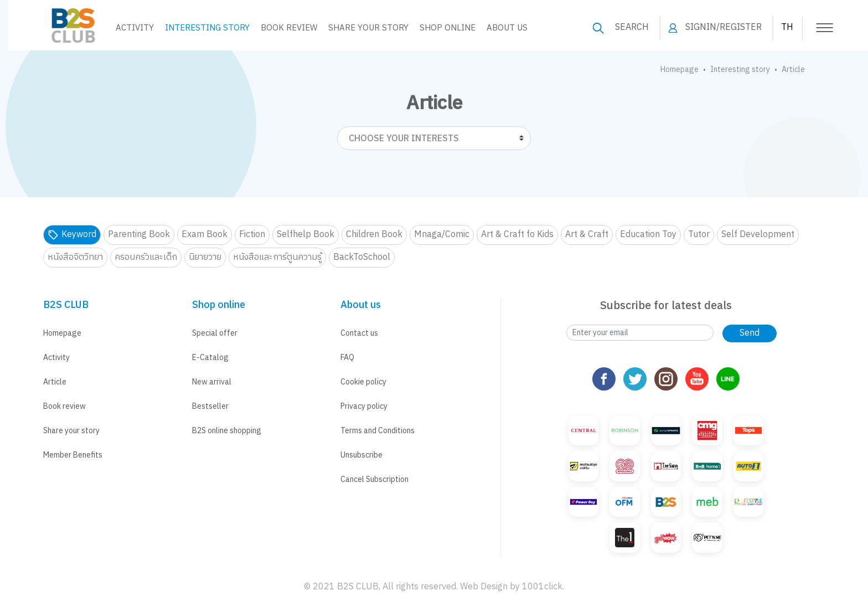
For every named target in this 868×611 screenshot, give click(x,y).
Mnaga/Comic (442, 235)
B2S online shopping (227, 431)
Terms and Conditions (378, 431)
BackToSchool (362, 257)
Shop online (440, 28)
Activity (127, 28)
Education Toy (648, 235)
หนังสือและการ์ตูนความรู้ (277, 257)
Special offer (215, 333)
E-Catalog (210, 358)
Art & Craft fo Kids (517, 235)
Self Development (758, 235)
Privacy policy (364, 406)
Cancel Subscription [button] (374, 479)
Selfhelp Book (306, 235)
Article (55, 382)
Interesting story (200, 28)
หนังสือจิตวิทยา (75, 257)
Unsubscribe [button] (361, 455)
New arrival (212, 382)
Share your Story (361, 28)
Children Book (374, 235)
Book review (64, 406)
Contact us (359, 333)
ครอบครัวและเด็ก (146, 257)
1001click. (543, 587)
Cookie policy (363, 382)
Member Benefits (73, 455)
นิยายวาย (205, 257)
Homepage (680, 70)
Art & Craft (587, 235)
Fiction (252, 235)
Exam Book (205, 235)
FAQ (347, 358)
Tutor (699, 235)
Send (750, 333)
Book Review (281, 28)
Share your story (71, 431)
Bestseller (210, 406)
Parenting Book (139, 235)
